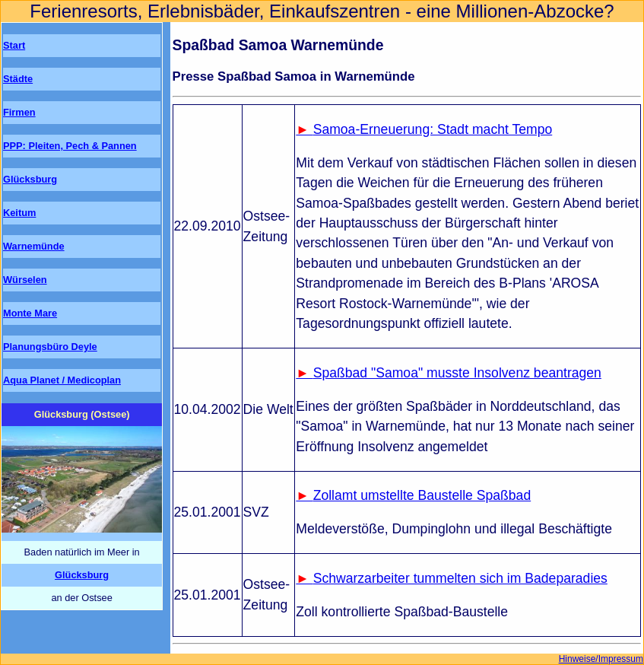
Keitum (19, 213)
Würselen (25, 280)
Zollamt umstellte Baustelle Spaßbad (422, 495)
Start (14, 45)
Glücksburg (30, 179)
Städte (18, 79)
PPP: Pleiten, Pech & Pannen (70, 146)
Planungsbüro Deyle (50, 347)
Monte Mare (30, 313)
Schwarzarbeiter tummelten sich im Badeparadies (460, 578)
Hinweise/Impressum (601, 659)
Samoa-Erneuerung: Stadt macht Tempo (433, 129)
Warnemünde (34, 246)
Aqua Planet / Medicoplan (62, 380)
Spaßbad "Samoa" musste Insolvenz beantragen (457, 373)
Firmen (19, 112)
